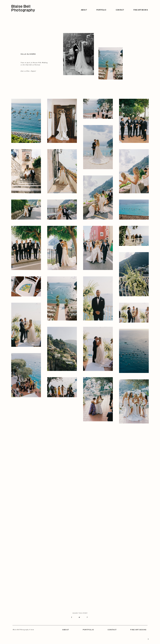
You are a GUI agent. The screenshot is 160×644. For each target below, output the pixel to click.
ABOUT (84, 10)
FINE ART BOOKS (141, 10)
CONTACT (120, 10)
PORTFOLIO (101, 10)
